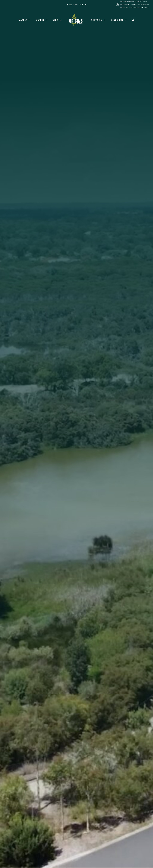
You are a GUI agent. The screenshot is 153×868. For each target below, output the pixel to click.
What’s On (98, 20)
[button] (133, 20)
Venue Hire (119, 20)
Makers (41, 20)
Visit (57, 20)
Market (24, 20)
